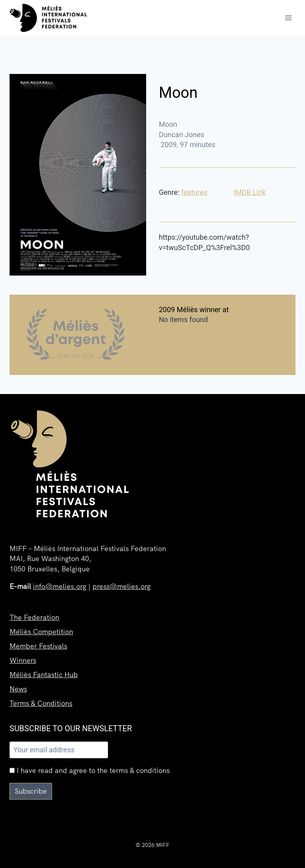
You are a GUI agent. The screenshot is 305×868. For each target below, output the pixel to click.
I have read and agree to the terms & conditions (90, 770)
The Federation (34, 617)
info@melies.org (60, 586)
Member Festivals (38, 646)
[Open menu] (288, 18)
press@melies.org (122, 586)
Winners (23, 660)
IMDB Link (250, 192)
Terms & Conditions (41, 703)
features (194, 192)
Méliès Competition (41, 632)
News (18, 689)
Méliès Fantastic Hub (44, 675)
